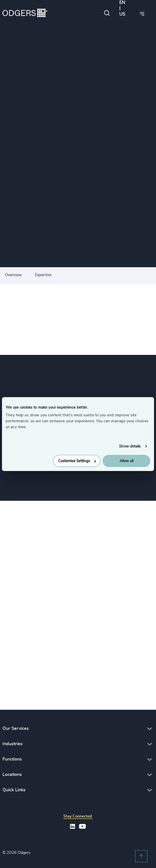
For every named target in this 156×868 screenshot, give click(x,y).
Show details (130, 446)
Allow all (126, 461)
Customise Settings (77, 461)
